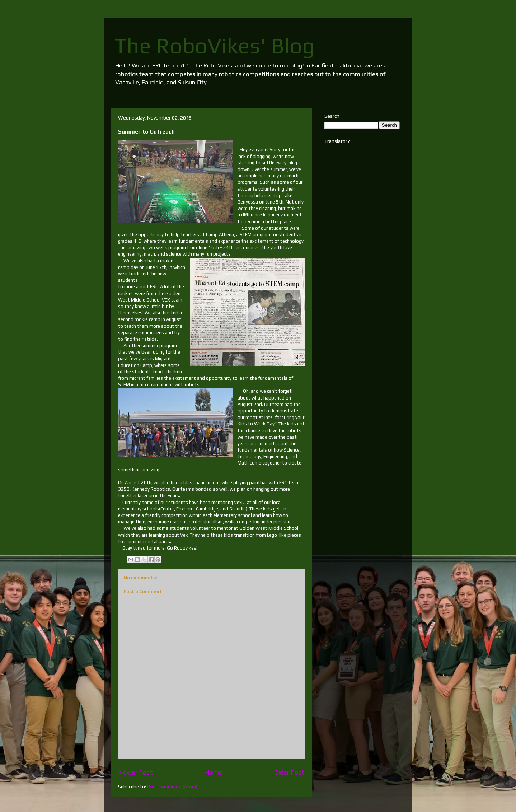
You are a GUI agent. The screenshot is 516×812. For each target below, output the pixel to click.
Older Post (289, 772)
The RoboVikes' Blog (215, 45)
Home (214, 772)
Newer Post (135, 772)
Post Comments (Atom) (172, 787)
